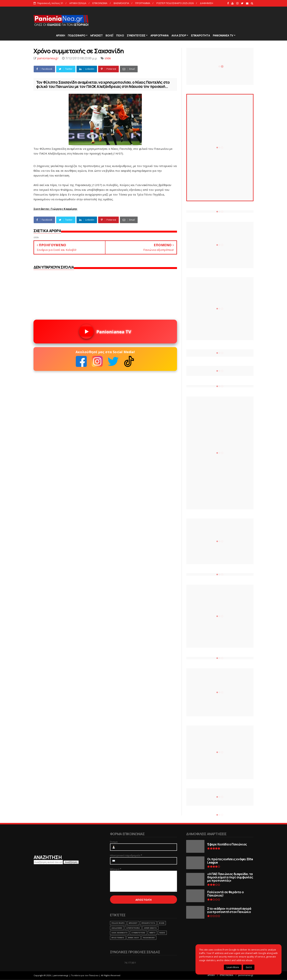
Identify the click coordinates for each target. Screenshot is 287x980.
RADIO (162, 933)
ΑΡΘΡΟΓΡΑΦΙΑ (160, 35)
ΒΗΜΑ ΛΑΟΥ (134, 938)
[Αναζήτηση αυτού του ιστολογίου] (48, 862)
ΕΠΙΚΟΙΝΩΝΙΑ (100, 3)
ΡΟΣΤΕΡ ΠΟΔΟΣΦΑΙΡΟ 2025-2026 (175, 3)
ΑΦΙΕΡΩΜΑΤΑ (150, 928)
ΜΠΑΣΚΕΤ (97, 35)
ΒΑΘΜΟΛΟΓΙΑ (121, 3)
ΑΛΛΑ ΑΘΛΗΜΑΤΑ (120, 933)
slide (108, 58)
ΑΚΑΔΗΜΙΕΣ (117, 928)
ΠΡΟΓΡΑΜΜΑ (143, 3)
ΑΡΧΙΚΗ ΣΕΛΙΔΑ (78, 3)
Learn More (233, 967)
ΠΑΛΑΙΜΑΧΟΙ (149, 938)
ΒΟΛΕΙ (162, 923)
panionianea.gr (246, 975)
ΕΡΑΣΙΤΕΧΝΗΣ (118, 938)
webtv (152, 933)
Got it (249, 967)
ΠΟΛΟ (120, 35)
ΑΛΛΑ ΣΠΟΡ (179, 35)
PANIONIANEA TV (223, 35)
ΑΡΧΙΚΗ (60, 35)
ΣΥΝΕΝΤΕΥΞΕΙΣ (136, 35)
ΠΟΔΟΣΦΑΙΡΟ (77, 35)
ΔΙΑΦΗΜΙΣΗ (206, 3)
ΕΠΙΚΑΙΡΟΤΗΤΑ (200, 35)
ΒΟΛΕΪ (109, 35)
